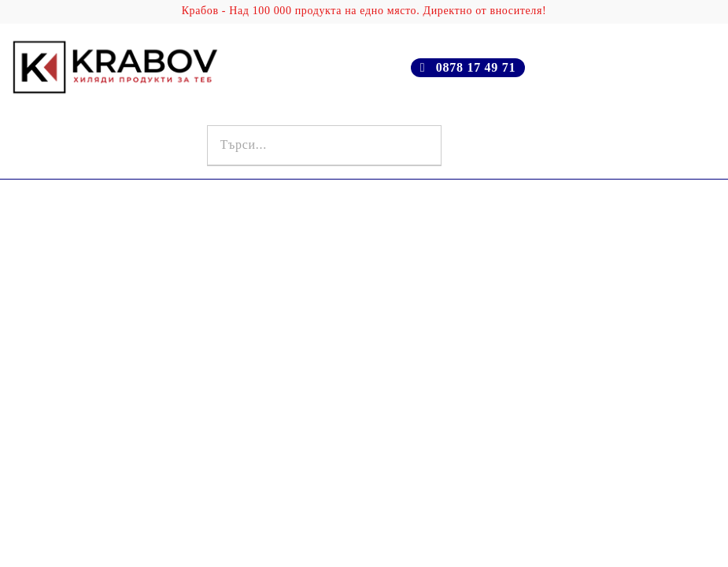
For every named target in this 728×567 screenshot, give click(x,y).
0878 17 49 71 (476, 67)
